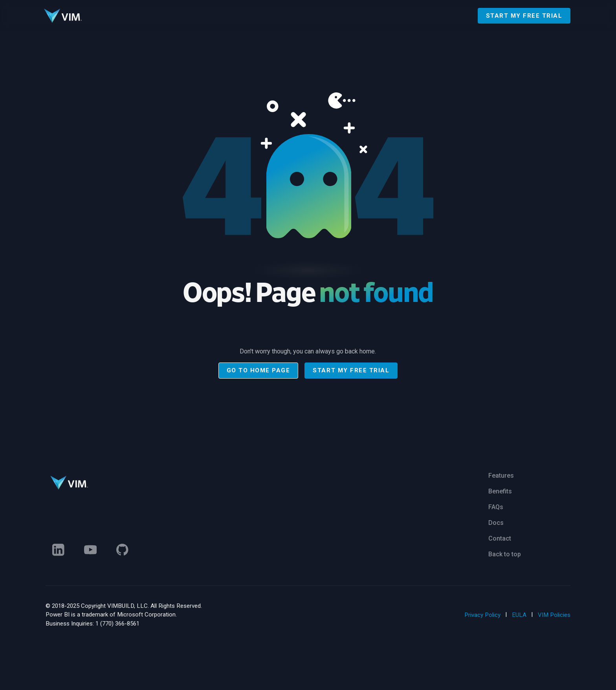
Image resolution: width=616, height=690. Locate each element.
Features (501, 476)
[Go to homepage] (63, 16)
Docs (496, 523)
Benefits (500, 491)
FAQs (496, 507)
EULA (519, 615)
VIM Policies (554, 615)
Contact (500, 538)
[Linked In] (58, 550)
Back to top (505, 554)
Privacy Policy (482, 615)
